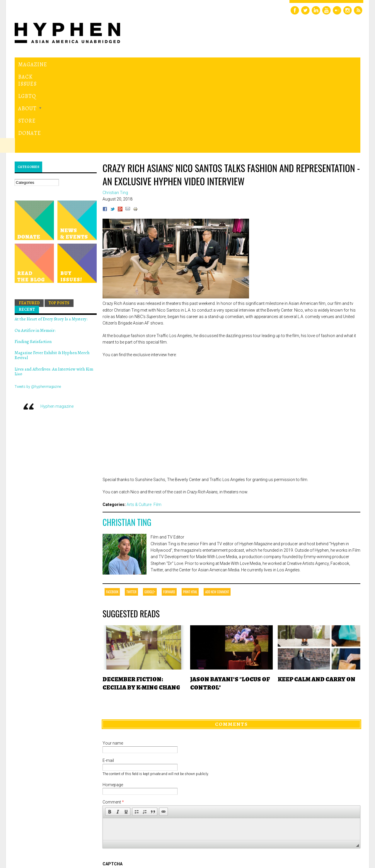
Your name (113, 662)
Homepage (113, 704)
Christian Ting (127, 442)
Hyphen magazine (57, 325)
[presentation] (147, 804)
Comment (113, 721)
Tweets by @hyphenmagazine (38, 306)
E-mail (108, 680)
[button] (110, 731)
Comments (231, 643)
